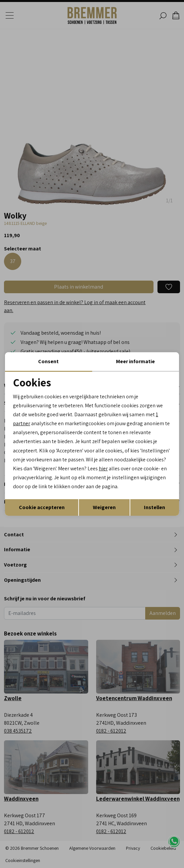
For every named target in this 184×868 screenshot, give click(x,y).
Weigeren (104, 507)
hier (103, 468)
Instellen (154, 507)
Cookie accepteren (42, 507)
